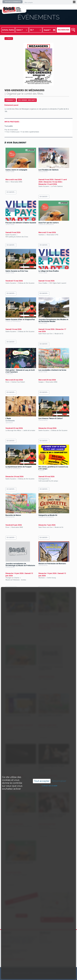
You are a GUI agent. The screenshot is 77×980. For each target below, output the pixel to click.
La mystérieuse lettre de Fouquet (19, 467)
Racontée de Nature (13, 515)
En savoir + (11, 192)
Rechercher (64, 30)
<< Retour (9, 38)
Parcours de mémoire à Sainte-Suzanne (21, 223)
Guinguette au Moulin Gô (48, 515)
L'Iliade (8, 418)
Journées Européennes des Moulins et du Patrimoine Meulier (53, 320)
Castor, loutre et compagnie (16, 170)
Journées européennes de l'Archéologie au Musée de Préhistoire (20, 565)
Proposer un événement (13, 2)
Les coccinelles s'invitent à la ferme (52, 370)
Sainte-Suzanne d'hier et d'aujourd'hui (20, 319)
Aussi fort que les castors (49, 223)
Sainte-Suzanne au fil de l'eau (17, 271)
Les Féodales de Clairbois (48, 170)
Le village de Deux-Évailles (49, 271)
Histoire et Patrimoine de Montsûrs (52, 564)
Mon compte (29, 3)
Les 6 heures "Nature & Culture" (51, 418)
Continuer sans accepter (49, 786)
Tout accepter (42, 781)
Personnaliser (59, 781)
